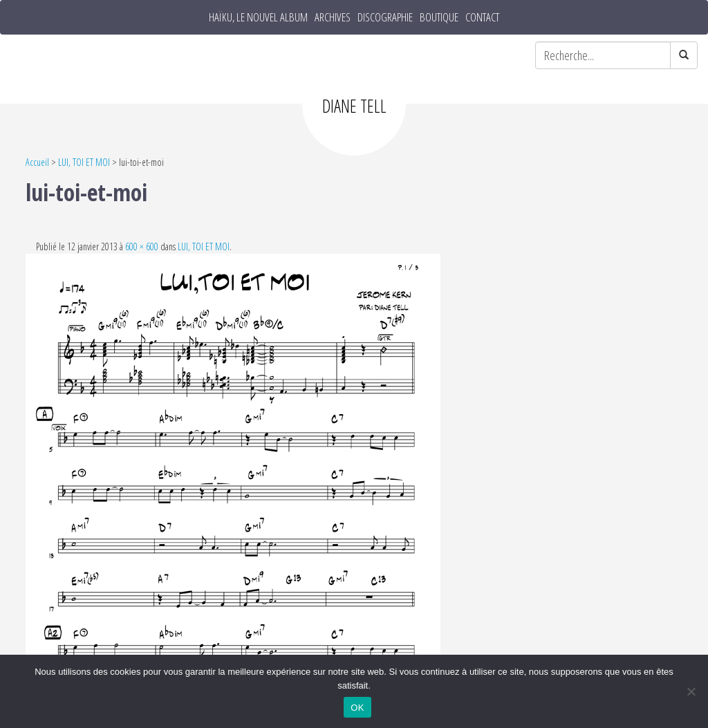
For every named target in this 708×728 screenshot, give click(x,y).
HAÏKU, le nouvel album (258, 17)
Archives (333, 17)
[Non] (691, 691)
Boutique (439, 17)
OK (357, 708)
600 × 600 (142, 246)
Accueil (37, 162)
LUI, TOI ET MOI (84, 162)
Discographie (385, 17)
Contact (482, 17)
